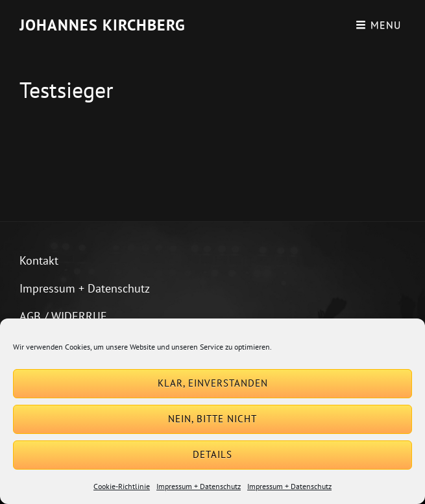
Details (212, 454)
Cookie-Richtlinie (122, 486)
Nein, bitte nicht (212, 419)
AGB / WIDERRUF (63, 316)
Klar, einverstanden (213, 383)
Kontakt (39, 260)
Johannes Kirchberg (103, 25)
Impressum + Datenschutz (199, 486)
